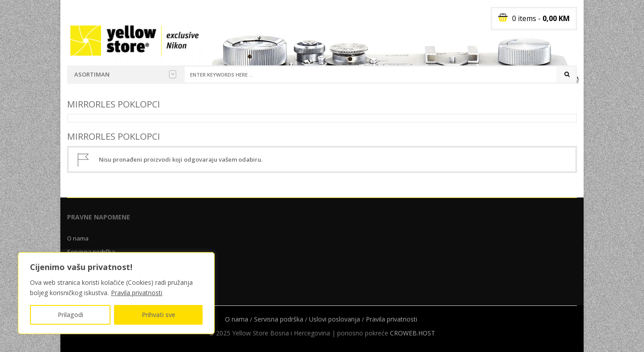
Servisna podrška (279, 319)
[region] (116, 293)
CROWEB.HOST (413, 333)
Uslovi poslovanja (335, 319)
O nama (78, 238)
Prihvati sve (159, 315)
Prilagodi (70, 315)
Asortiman (125, 74)
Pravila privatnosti (137, 293)
